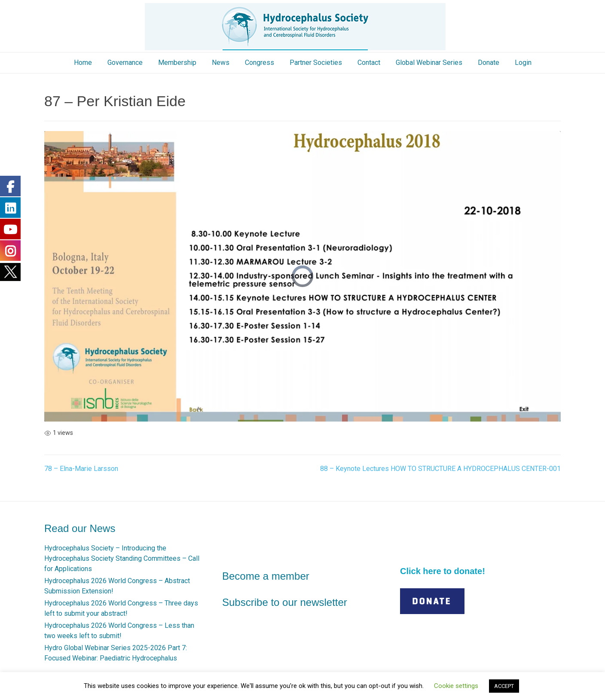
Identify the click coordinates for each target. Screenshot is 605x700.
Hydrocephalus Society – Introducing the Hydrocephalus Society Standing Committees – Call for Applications (122, 558)
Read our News (80, 528)
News (221, 63)
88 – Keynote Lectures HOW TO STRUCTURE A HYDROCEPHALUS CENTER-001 (440, 469)
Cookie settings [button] (456, 686)
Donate (489, 63)
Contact (369, 63)
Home (83, 63)
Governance (125, 63)
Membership (177, 63)
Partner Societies (316, 63)
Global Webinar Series (429, 63)
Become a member (266, 576)
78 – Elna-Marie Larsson (81, 469)
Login (523, 63)
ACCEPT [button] (504, 686)
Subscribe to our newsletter (285, 602)
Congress (260, 63)
